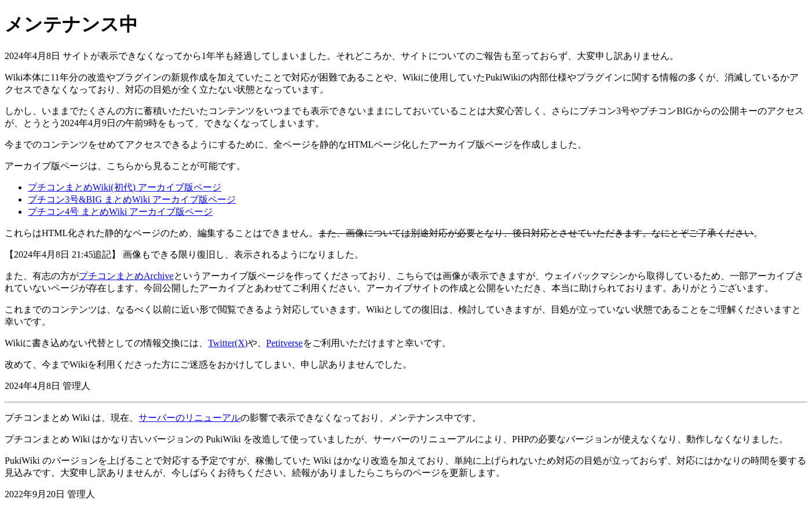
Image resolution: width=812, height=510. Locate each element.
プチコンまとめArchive (126, 276)
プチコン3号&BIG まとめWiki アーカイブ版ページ (132, 199)
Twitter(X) (228, 343)
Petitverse (285, 343)
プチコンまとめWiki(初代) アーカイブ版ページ (125, 187)
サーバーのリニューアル (189, 418)
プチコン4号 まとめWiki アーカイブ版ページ (120, 212)
